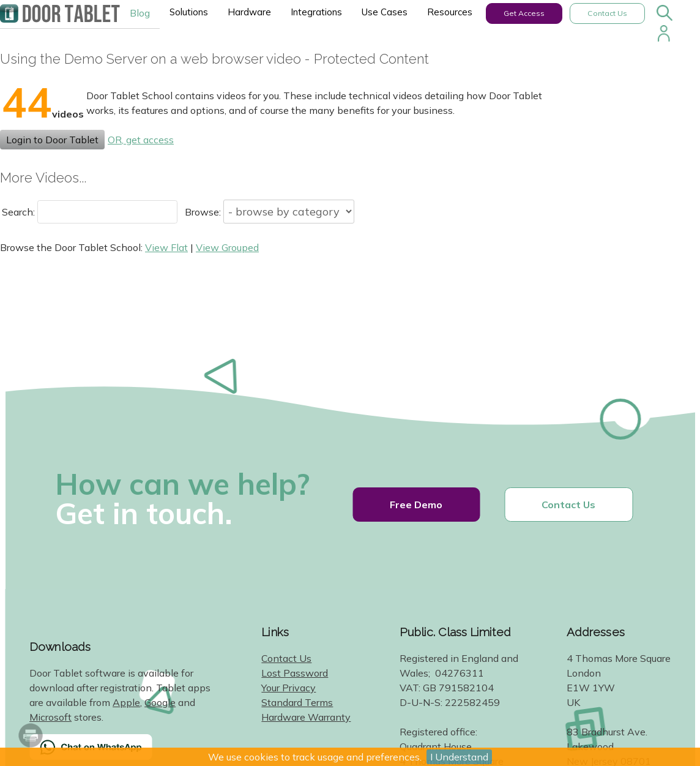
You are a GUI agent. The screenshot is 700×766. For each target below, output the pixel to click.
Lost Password (295, 673)
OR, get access (141, 140)
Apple (126, 702)
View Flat (166, 247)
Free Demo (416, 505)
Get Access (524, 13)
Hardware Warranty (306, 717)
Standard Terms (297, 702)
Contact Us (607, 13)
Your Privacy (289, 688)
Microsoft (50, 717)
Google (160, 702)
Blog (140, 13)
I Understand (459, 757)
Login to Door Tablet (52, 140)
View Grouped (227, 247)
